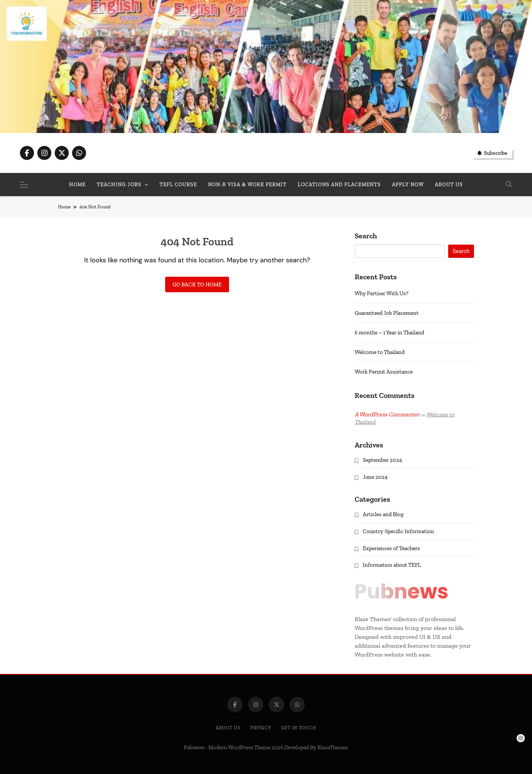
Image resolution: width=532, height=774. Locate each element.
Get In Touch (299, 728)
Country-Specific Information (398, 531)
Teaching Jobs (119, 185)
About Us (228, 728)
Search (366, 236)
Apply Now (408, 185)
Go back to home (197, 284)
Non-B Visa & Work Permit (247, 185)
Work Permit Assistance (384, 372)
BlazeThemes (332, 747)
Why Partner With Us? (382, 293)
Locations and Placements (339, 185)
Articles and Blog (383, 514)
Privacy (261, 728)
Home (77, 185)
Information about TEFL (392, 565)
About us (449, 185)
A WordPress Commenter (387, 414)
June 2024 (375, 477)
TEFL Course (178, 185)
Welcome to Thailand (380, 352)
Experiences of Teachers (391, 548)
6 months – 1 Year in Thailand (389, 333)
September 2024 (382, 460)
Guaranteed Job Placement (387, 313)
